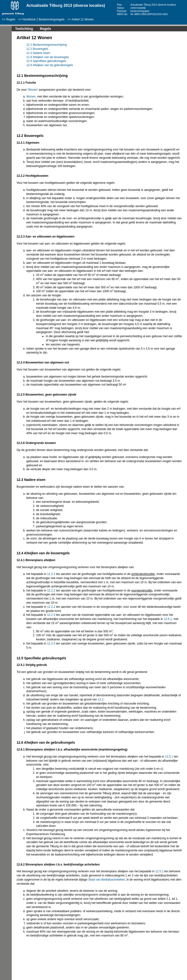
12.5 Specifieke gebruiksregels (46, 61)
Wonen (33, 90)
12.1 (101, 699)
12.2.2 (51, 574)
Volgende (5, 73)
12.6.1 (168, 619)
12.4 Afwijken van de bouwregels (48, 57)
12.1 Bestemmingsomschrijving (47, 45)
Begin (5, 59)
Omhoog (5, 81)
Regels (11, 19)
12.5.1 (169, 757)
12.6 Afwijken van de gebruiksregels (50, 65)
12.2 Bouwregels (37, 49)
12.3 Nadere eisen (38, 53)
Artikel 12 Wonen (83, 19)
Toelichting (24, 29)
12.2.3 (51, 615)
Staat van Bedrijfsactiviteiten (107, 880)
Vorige (5, 66)
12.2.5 (51, 644)
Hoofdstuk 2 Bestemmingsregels (43, 19)
